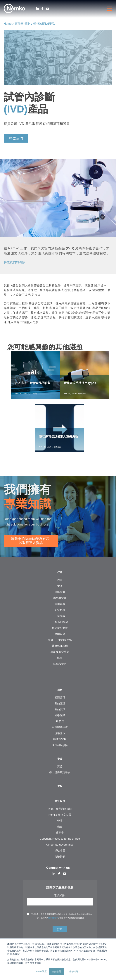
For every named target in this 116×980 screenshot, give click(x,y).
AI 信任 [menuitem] (60, 726)
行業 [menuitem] (60, 577)
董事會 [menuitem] (60, 840)
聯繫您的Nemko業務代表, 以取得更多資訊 (31, 545)
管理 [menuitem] (60, 828)
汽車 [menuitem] (60, 585)
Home (8, 24)
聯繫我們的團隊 (16, 262)
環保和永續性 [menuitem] (60, 750)
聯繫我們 (16, 138)
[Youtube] (48, 9)
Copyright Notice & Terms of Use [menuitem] (60, 846)
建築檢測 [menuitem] (60, 596)
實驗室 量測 (22, 24)
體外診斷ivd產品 (44, 24)
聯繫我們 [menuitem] (60, 864)
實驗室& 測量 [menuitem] (60, 632)
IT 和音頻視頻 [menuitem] (60, 626)
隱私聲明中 (53, 925)
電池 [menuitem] (60, 590)
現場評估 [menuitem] (60, 738)
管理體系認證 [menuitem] (60, 732)
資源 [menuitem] (60, 764)
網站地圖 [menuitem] (60, 858)
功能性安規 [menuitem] (60, 744)
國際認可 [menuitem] (60, 702)
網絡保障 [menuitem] (60, 720)
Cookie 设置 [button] (41, 972)
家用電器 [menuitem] (60, 608)
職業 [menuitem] (60, 834)
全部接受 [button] (56, 972)
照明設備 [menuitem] (60, 638)
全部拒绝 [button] (74, 972)
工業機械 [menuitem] (60, 620)
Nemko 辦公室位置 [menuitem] (60, 822)
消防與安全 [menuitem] (60, 602)
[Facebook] (42, 9)
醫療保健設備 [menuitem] (60, 650)
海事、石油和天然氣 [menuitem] (60, 644)
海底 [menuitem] (60, 662)
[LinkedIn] (38, 9)
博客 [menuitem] (60, 792)
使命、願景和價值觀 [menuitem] (60, 816)
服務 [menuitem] (60, 695)
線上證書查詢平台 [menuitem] (60, 778)
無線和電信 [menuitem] (60, 668)
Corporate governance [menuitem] (60, 852)
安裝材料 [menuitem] (60, 614)
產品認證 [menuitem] (60, 708)
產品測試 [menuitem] (60, 714)
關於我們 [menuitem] (60, 808)
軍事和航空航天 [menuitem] (60, 656)
